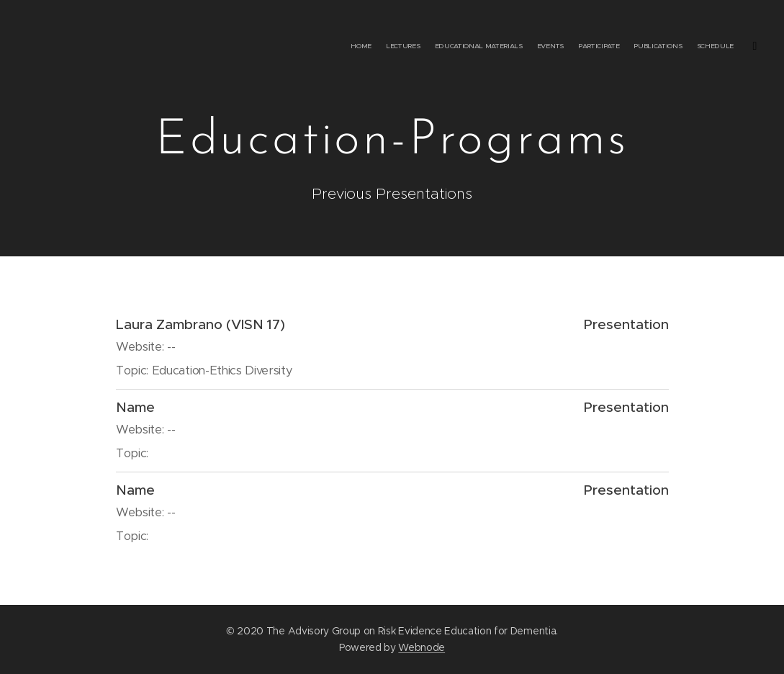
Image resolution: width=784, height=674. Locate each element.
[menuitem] (631, 47)
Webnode (422, 647)
